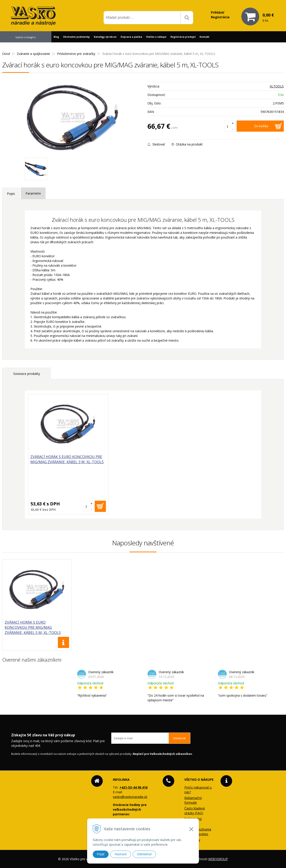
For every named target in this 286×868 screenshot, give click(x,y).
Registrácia (220, 17)
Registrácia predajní (183, 37)
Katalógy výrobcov (105, 37)
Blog (56, 37)
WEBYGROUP (218, 859)
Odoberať (180, 738)
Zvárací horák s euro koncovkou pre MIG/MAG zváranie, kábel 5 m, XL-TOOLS (33, 627)
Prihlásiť (218, 12)
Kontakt (204, 37)
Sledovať (156, 144)
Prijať (101, 854)
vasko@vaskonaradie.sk (130, 797)
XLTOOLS (277, 86)
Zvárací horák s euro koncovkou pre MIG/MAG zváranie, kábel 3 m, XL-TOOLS (54, 465)
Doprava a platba (131, 37)
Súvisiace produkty (27, 374)
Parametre (33, 193)
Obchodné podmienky (76, 37)
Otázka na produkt (187, 144)
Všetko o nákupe (156, 37)
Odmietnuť (144, 854)
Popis (11, 194)
